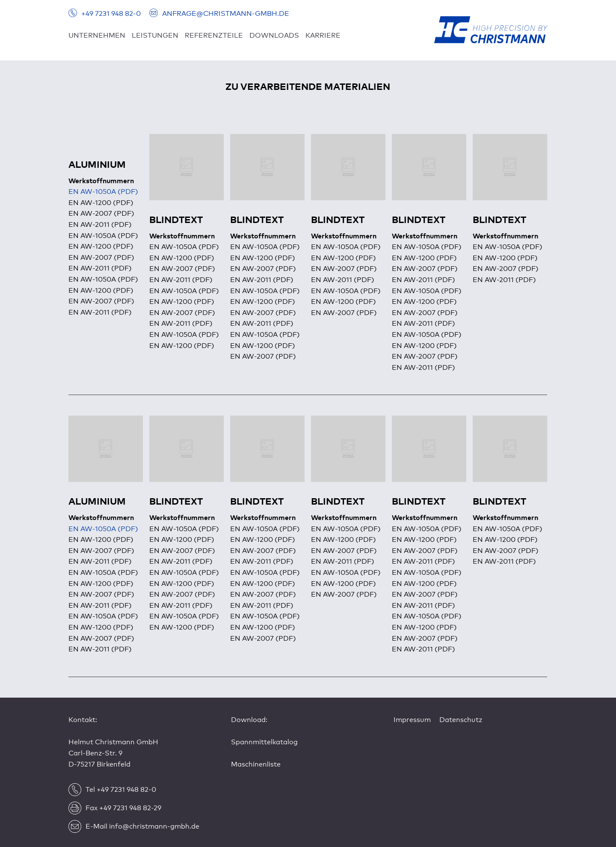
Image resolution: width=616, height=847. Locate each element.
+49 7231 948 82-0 (111, 14)
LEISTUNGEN (155, 36)
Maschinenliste (256, 764)
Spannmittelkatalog (264, 742)
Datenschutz (461, 720)
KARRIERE (323, 36)
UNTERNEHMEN (97, 36)
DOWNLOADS (274, 36)
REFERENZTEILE (214, 36)
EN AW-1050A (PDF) (103, 192)
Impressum (412, 720)
